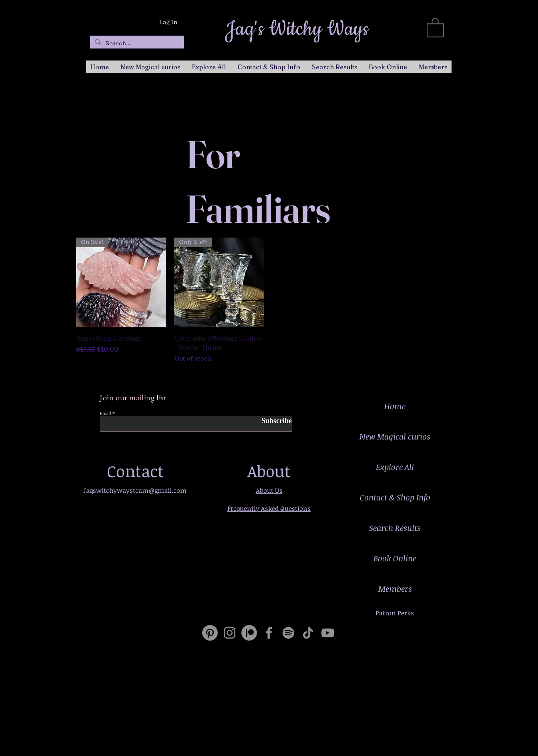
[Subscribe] (272, 421)
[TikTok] (308, 633)
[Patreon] (249, 633)
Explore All (395, 467)
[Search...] (136, 43)
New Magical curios (395, 436)
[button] (435, 27)
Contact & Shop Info (395, 497)
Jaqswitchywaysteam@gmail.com (135, 490)
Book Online (395, 558)
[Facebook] (269, 633)
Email (105, 413)
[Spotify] (288, 633)
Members (395, 589)
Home (395, 406)
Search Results (395, 528)
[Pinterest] (210, 633)
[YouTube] (328, 633)
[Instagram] (230, 633)
